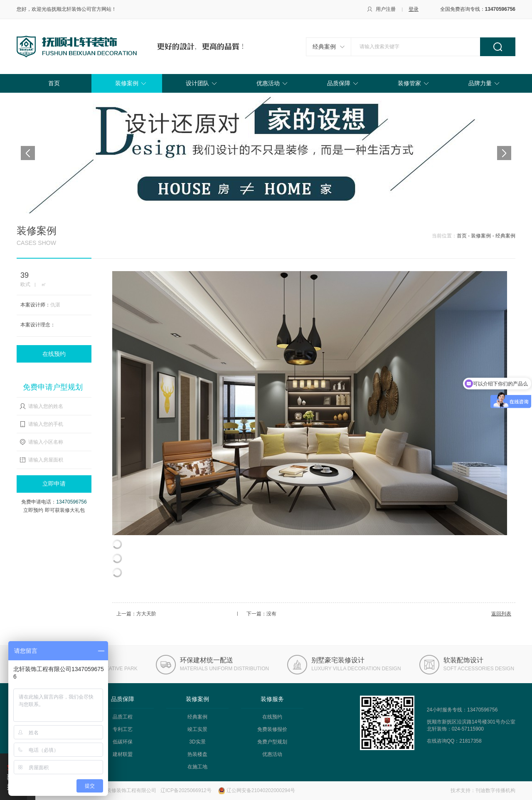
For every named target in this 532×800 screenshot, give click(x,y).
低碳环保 (123, 742)
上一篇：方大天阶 (136, 614)
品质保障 (339, 83)
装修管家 (409, 83)
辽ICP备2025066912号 (186, 790)
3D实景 (197, 742)
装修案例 (127, 83)
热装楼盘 (197, 754)
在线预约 (54, 354)
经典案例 (324, 47)
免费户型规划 (272, 742)
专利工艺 (123, 729)
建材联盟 (123, 754)
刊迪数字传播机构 (495, 790)
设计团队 (197, 83)
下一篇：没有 (261, 614)
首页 (54, 83)
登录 (414, 9)
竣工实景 (197, 729)
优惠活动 (268, 83)
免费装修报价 (272, 729)
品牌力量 (480, 83)
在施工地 (197, 767)
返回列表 (501, 614)
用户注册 (386, 9)
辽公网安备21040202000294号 (261, 790)
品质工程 (123, 717)
